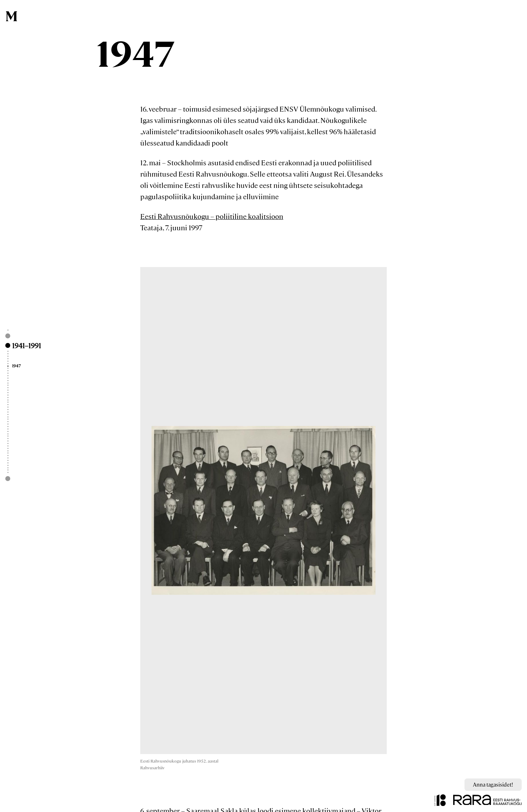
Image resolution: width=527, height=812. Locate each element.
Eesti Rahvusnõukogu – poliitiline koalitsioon (212, 216)
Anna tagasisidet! (493, 784)
